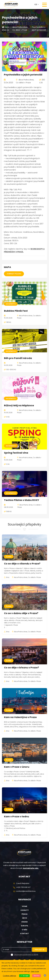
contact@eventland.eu (26, 891)
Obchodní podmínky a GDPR (26, 955)
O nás (25, 930)
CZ (36, 4)
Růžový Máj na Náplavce (19, 405)
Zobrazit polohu (14, 274)
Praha (24, 914)
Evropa (24, 926)
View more (35, 971)
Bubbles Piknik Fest (16, 311)
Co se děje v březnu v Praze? (21, 668)
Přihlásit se (40, 950)
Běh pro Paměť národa (18, 358)
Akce (25, 918)
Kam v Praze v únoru (17, 767)
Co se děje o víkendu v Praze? (22, 564)
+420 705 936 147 (23, 887)
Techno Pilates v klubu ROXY (22, 500)
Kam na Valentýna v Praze (20, 717)
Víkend (24, 922)
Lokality (25, 910)
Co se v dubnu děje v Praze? (21, 613)
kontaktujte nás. (31, 868)
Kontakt (25, 934)
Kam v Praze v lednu (17, 816)
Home (25, 906)
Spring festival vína (16, 453)
